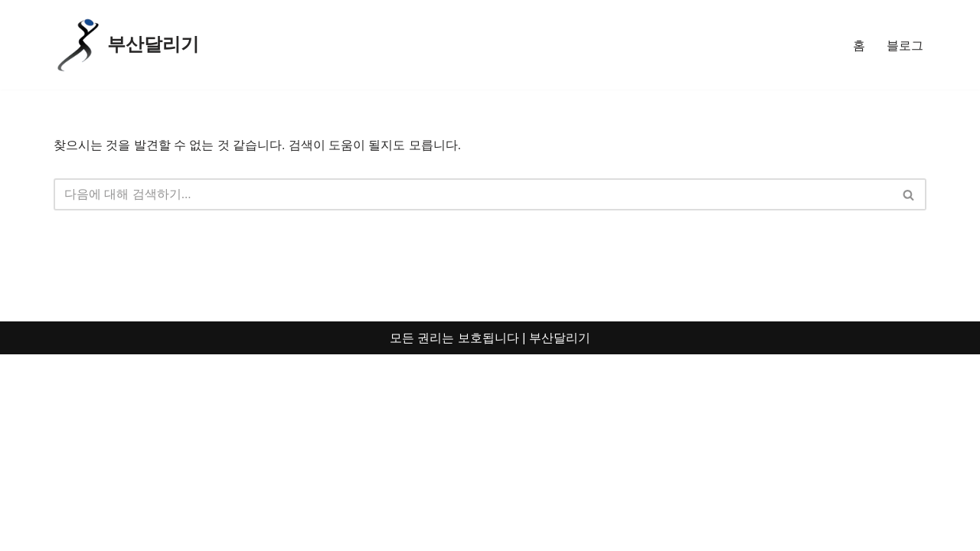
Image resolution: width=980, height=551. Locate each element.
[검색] (473, 195)
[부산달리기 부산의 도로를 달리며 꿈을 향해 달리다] (126, 45)
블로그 (905, 45)
